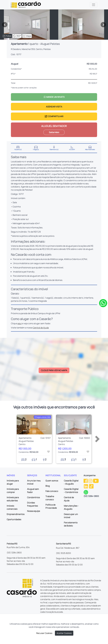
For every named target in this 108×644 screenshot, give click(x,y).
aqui (20, 323)
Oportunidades (14, 519)
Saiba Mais (54, 132)
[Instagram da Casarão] (91, 481)
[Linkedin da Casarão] (86, 486)
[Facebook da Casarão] (86, 481)
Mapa (27, 36)
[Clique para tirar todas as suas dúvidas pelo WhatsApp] (103, 303)
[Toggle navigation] (94, 5)
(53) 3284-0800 (91, 496)
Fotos (7, 36)
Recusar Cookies (44, 633)
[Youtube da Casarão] (96, 481)
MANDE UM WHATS (54, 97)
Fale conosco (52, 491)
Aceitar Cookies (64, 633)
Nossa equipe (34, 511)
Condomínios (33, 497)
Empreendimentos (16, 514)
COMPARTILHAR (54, 116)
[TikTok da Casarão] (91, 486)
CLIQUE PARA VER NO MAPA (54, 370)
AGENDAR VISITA (54, 107)
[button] (19, 425)
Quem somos (52, 481)
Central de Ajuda (41, 328)
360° (17, 36)
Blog (48, 486)
